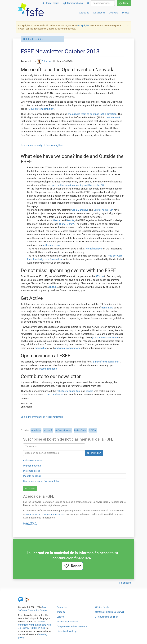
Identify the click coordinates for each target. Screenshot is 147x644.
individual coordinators (68, 348)
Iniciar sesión (51, 3)
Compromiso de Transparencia (72, 626)
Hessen (57, 220)
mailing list (41, 348)
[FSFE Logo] (31, 10)
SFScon (100, 276)
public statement (51, 245)
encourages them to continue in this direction (92, 114)
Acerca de (84, 13)
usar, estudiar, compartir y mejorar (45, 514)
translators (107, 308)
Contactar (62, 607)
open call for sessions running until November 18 (77, 185)
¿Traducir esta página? (107, 617)
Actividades (99, 13)
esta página (84, 25)
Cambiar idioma (73, 3)
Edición (60, 617)
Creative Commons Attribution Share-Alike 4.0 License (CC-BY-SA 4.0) (35, 625)
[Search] (88, 3)
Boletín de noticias (33, 39)
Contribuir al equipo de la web (110, 612)
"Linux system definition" (41, 109)
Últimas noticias (32, 466)
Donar (124, 3)
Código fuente (102, 607)
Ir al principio (125, 583)
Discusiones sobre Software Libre (41, 481)
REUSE (53, 287)
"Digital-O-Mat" (66, 224)
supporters (75, 391)
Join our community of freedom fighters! (42, 145)
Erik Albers (45, 61)
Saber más (29, 523)
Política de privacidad (67, 622)
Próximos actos (32, 471)
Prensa (126, 13)
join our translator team (105, 337)
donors (89, 391)
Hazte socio (30, 489)
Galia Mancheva (80, 210)
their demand (113, 118)
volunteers (62, 391)
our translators (55, 395)
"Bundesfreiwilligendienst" (106, 362)
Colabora (114, 13)
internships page (48, 369)
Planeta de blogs (32, 476)
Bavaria (70, 220)
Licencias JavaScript (67, 631)
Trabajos (61, 612)
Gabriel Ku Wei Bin (103, 210)
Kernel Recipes (94, 249)
